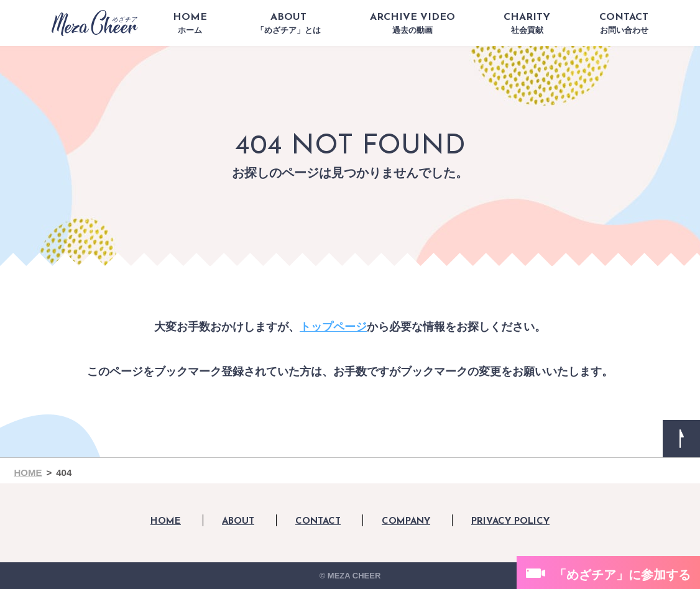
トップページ (333, 327)
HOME (190, 24)
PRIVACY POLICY (510, 522)
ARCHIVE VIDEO (412, 24)
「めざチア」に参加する (622, 575)
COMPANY (406, 522)
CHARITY (527, 24)
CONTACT (624, 24)
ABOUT (288, 24)
